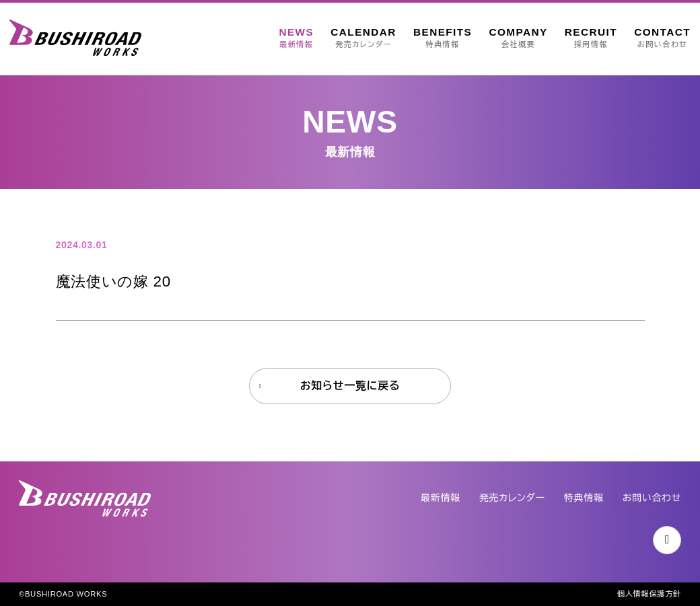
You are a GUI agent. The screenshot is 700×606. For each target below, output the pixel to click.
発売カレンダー (512, 498)
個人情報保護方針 (649, 594)
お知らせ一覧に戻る (350, 386)
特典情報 (584, 498)
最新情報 (441, 498)
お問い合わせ (652, 498)
